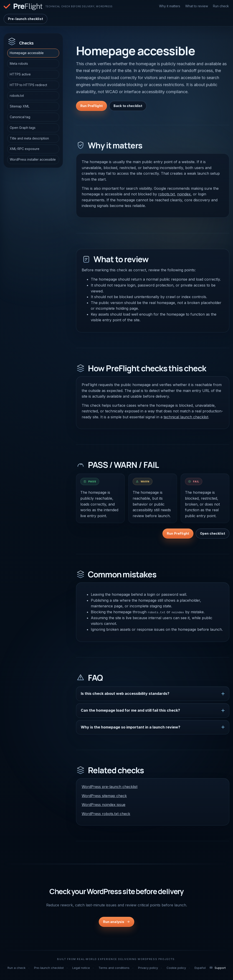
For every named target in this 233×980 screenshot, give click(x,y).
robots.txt (17, 96)
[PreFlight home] (58, 6)
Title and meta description (29, 138)
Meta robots (19, 64)
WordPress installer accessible (33, 159)
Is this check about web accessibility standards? (125, 693)
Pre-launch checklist (25, 19)
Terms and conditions (114, 968)
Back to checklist (128, 106)
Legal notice (81, 968)
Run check (221, 6)
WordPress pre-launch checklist (110, 787)
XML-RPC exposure (25, 149)
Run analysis (114, 922)
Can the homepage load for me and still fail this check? (130, 710)
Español (200, 968)
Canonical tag (20, 117)
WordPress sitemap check (104, 795)
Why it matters (170, 6)
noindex (184, 194)
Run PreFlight (91, 106)
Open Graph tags (23, 128)
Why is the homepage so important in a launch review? (130, 727)
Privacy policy (148, 968)
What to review (197, 6)
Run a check (16, 968)
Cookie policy (176, 968)
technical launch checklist (186, 417)
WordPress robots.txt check (106, 814)
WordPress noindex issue (104, 805)
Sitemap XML (20, 106)
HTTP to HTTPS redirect (28, 85)
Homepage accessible (27, 53)
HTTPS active (20, 74)
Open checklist (213, 533)
